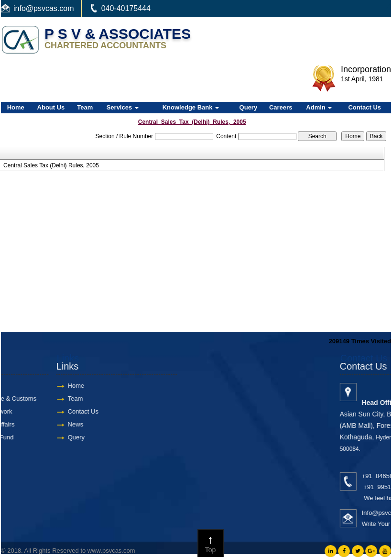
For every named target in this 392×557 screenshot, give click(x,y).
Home (16, 107)
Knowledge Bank (191, 107)
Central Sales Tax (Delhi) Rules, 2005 (51, 165)
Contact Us (365, 107)
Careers (281, 107)
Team (85, 107)
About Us (51, 107)
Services (123, 107)
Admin (319, 107)
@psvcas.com (50, 8)
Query (249, 107)
